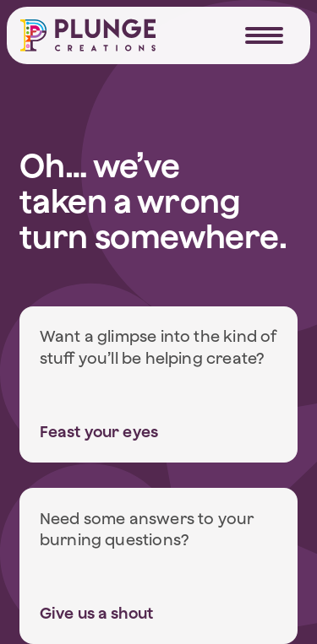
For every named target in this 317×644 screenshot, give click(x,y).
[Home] (88, 35)
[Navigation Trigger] (264, 35)
